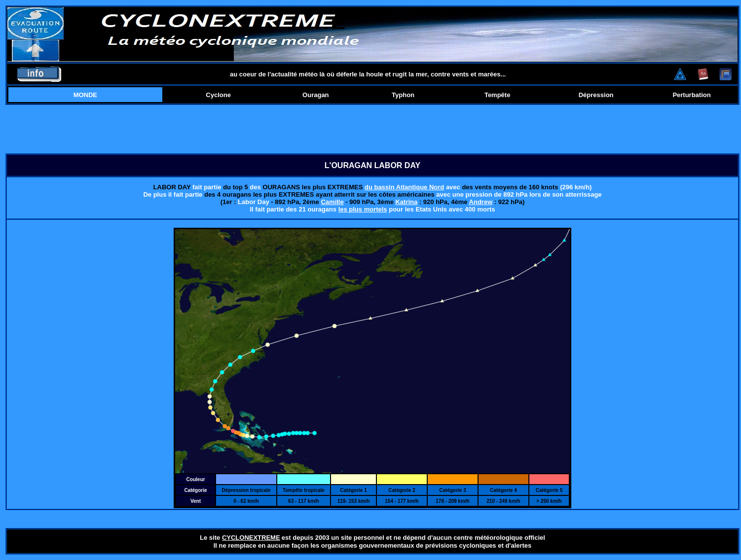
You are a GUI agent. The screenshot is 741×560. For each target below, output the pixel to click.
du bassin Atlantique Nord (404, 187)
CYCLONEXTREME (251, 538)
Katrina (406, 202)
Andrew (481, 202)
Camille (332, 202)
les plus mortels (363, 209)
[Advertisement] (372, 129)
